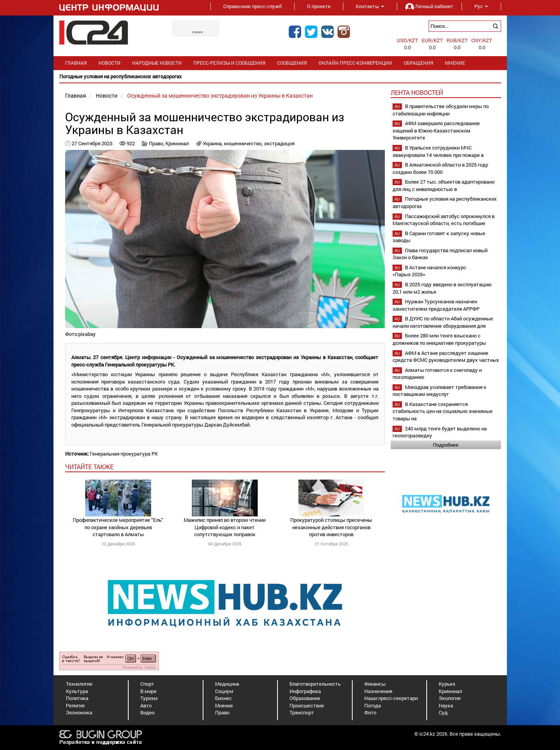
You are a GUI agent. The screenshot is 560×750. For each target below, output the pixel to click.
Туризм (149, 698)
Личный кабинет (429, 6)
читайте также (89, 467)
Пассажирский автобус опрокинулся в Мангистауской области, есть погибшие (444, 220)
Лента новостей (417, 92)
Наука (446, 705)
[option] (280, 77)
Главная (76, 63)
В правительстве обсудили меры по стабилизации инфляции (441, 110)
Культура (77, 691)
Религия (75, 705)
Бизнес (223, 698)
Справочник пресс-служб (252, 6)
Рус (481, 6)
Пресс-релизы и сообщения (229, 63)
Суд (443, 712)
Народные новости (157, 63)
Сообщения (292, 63)
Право (222, 712)
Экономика (79, 712)
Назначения (378, 691)
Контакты (370, 6)
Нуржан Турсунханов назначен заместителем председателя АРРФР (436, 305)
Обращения (419, 63)
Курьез (447, 684)
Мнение (455, 63)
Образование (305, 698)
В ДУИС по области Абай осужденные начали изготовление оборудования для (443, 322)
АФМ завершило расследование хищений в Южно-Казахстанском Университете (436, 130)
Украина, (213, 143)
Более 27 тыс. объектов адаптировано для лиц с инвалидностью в (444, 185)
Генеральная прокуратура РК (124, 454)
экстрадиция (279, 143)
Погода (373, 705)
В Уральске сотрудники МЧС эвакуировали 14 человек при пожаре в (438, 151)
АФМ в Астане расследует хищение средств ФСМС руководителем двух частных (446, 357)
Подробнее (446, 445)
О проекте (319, 6)
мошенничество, (244, 143)
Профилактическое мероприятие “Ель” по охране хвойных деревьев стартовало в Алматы (118, 527)
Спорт (147, 684)
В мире (148, 691)
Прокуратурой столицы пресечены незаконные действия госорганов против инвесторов (331, 527)
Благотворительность (315, 684)
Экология (450, 698)
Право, (157, 143)
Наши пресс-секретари (391, 698)
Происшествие (307, 705)
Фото (370, 712)
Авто (146, 705)
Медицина (227, 684)
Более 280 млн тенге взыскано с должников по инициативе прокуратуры (439, 339)
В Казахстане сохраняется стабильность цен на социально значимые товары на (443, 411)
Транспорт (302, 712)
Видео (147, 712)
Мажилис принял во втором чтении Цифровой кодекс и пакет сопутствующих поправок (225, 527)
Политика (77, 698)
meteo (198, 32)
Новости (109, 63)
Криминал (177, 143)
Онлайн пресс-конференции (355, 63)
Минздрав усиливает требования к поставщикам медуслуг (439, 391)
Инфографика (305, 691)
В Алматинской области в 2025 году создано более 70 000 (440, 168)
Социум (224, 691)
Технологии (79, 684)
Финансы (375, 684)
